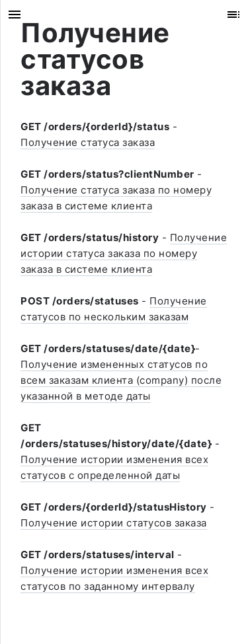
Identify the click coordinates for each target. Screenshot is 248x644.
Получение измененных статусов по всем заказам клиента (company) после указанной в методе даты (121, 380)
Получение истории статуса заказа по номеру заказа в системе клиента (124, 253)
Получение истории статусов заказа (114, 523)
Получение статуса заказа (88, 142)
